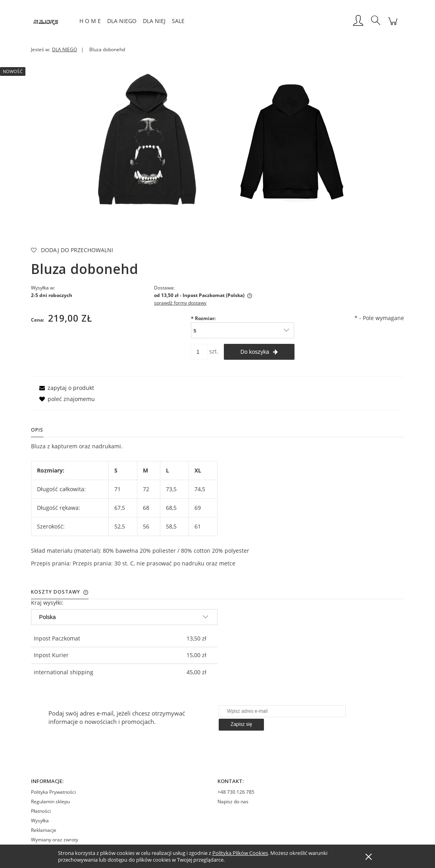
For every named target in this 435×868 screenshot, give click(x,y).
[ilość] (199, 352)
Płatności (41, 811)
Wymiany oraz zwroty (55, 840)
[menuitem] (90, 21)
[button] (65, 388)
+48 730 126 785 (236, 792)
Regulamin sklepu (50, 801)
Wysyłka (40, 821)
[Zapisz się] (241, 725)
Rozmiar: (203, 318)
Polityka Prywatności (53, 792)
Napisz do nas (233, 801)
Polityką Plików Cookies (240, 853)
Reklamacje (44, 830)
